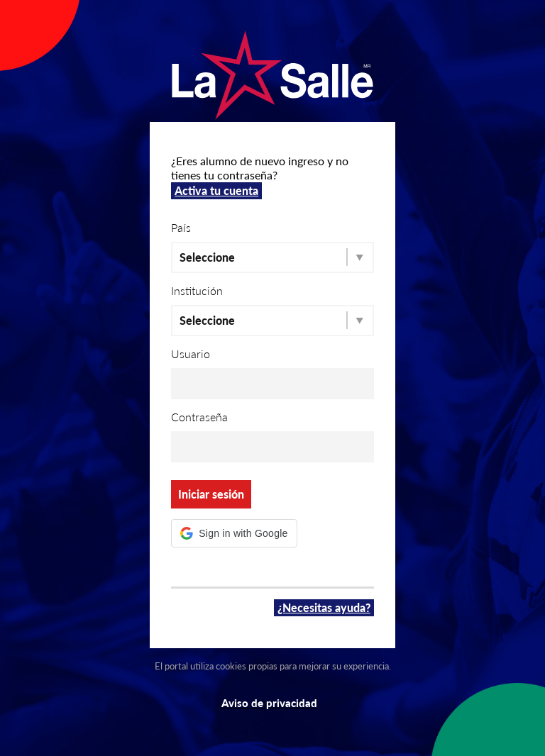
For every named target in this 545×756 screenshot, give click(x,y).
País (181, 227)
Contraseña (199, 417)
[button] (234, 533)
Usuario (191, 354)
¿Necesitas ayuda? (324, 607)
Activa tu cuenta (216, 190)
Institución (197, 290)
